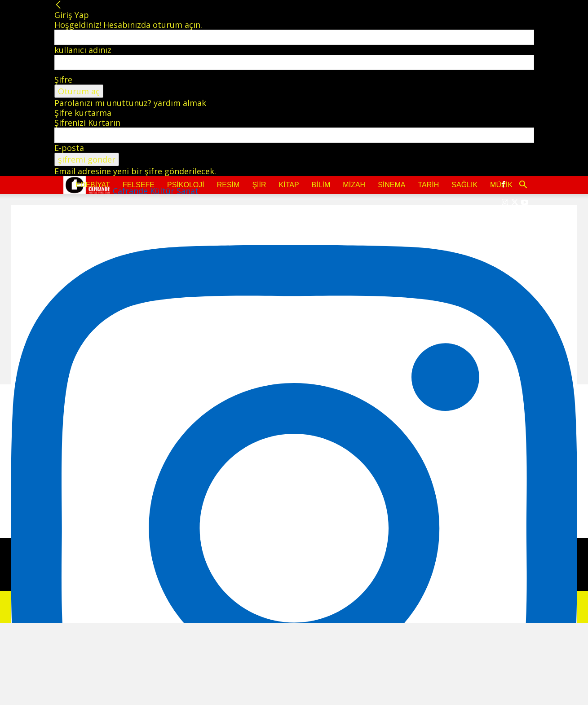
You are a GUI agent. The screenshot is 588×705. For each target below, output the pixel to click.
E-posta (69, 148)
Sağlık (464, 185)
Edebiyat (93, 185)
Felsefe (139, 185)
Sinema (391, 185)
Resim (228, 185)
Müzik (501, 185)
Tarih (428, 185)
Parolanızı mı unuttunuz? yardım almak (130, 103)
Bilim (321, 185)
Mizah (354, 185)
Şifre (63, 79)
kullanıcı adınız (83, 50)
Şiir (259, 185)
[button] (523, 185)
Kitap (289, 185)
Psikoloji (186, 185)
